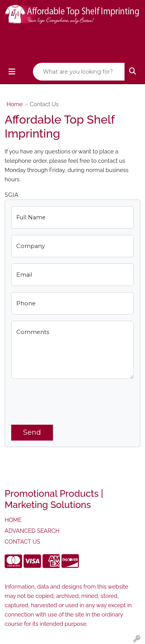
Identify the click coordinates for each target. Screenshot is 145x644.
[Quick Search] (79, 72)
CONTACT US (22, 542)
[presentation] (70, 400)
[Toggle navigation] (12, 72)
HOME (13, 520)
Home (15, 104)
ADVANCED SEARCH (32, 531)
